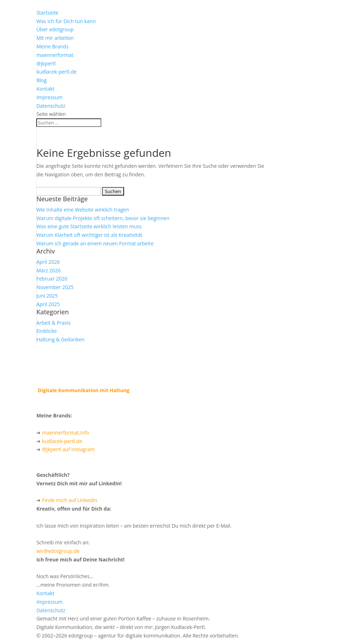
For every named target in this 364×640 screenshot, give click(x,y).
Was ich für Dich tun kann (66, 21)
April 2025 (48, 304)
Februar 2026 (52, 279)
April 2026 (48, 262)
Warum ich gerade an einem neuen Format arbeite (95, 243)
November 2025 (55, 287)
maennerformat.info (66, 433)
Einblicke (46, 331)
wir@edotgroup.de (58, 551)
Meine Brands (52, 46)
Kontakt (45, 89)
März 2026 (48, 270)
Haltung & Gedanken (60, 339)
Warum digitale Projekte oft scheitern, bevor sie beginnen (103, 218)
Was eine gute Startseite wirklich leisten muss (89, 226)
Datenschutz (51, 106)
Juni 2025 (47, 296)
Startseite (47, 13)
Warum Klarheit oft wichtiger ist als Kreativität (89, 235)
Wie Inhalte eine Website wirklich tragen (82, 210)
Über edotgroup (55, 29)
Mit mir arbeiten (55, 38)
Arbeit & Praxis (53, 323)
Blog (41, 80)
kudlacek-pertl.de (56, 72)
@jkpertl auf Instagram (68, 449)
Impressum (49, 97)
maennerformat (55, 55)
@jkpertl (46, 63)
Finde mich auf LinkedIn (69, 500)
